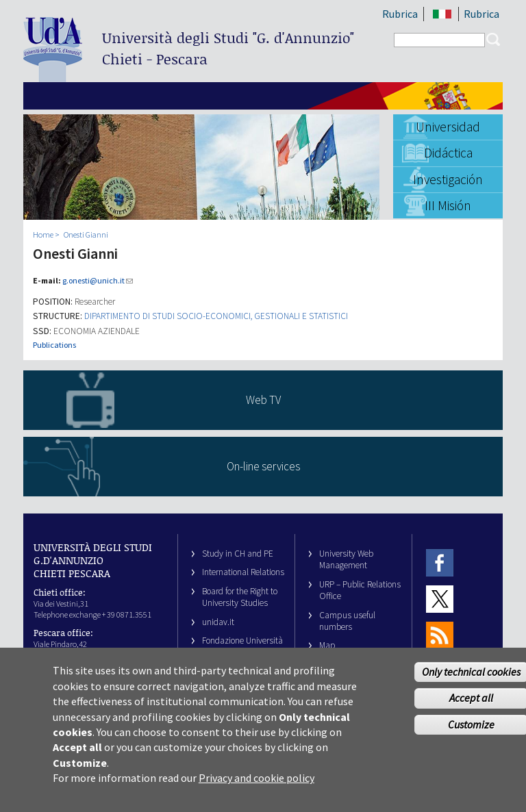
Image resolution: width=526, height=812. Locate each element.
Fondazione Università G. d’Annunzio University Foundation (242, 652)
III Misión (448, 205)
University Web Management (346, 559)
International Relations (243, 572)
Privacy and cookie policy (256, 791)
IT (442, 14)
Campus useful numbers (347, 621)
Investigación (448, 179)
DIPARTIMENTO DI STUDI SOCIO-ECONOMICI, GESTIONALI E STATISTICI (216, 316)
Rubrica (400, 14)
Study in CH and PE (238, 554)
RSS (440, 636)
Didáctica (448, 153)
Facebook (440, 562)
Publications (54, 345)
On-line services (263, 466)
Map (327, 645)
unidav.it (218, 622)
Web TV (263, 400)
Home (43, 234)
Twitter (440, 599)
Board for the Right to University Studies (240, 597)
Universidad (448, 127)
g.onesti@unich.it (98, 280)
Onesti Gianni (86, 234)
